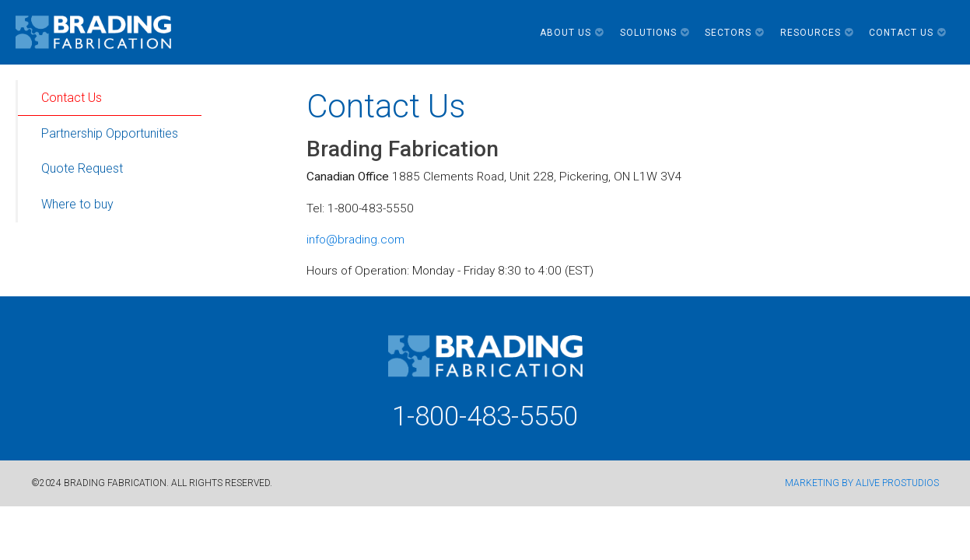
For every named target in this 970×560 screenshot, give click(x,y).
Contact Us (908, 33)
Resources (817, 33)
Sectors (735, 33)
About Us (572, 33)
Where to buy (77, 204)
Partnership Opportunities (110, 133)
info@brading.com (355, 240)
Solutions (655, 33)
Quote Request (82, 168)
